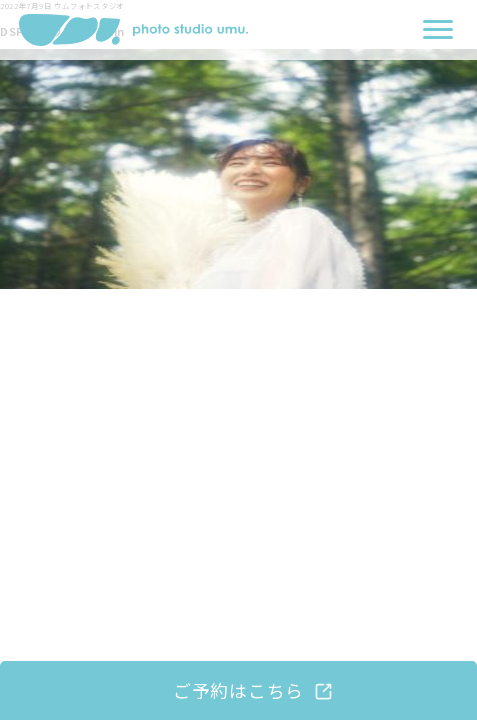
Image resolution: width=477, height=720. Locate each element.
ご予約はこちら (238, 690)
